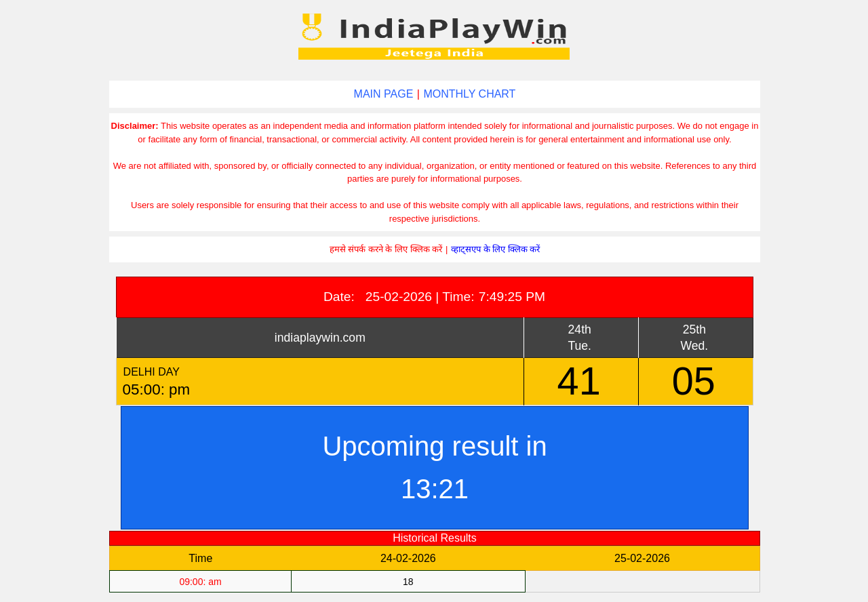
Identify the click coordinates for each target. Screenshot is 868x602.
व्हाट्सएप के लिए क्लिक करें (495, 249)
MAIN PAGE (384, 94)
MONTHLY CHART (469, 94)
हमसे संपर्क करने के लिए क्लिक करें (386, 249)
